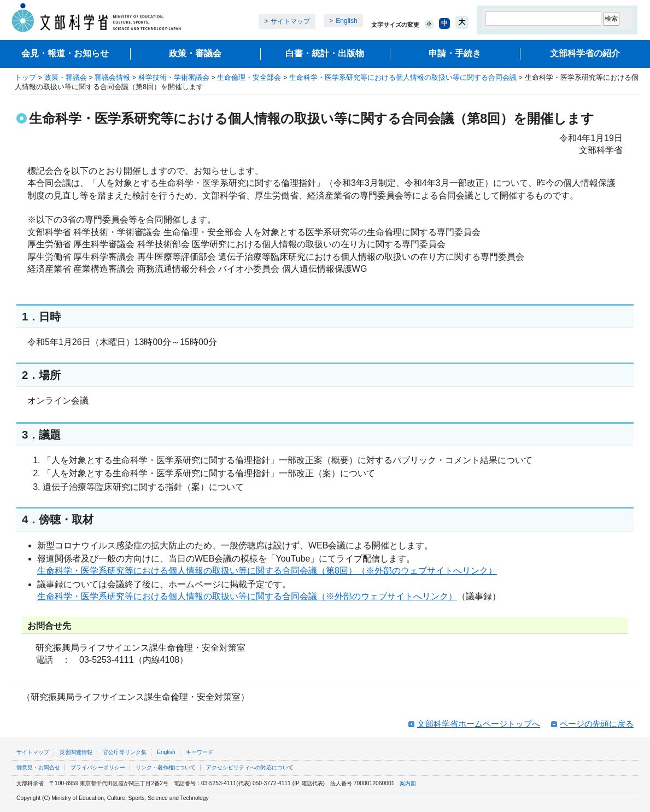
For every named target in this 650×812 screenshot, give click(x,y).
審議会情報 (112, 77)
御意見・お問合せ (38, 767)
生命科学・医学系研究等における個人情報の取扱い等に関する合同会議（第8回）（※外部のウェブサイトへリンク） (267, 571)
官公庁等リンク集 (125, 752)
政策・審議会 (195, 53)
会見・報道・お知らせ (65, 53)
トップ (25, 77)
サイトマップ (290, 21)
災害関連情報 (76, 752)
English (346, 21)
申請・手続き (455, 53)
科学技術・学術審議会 (174, 77)
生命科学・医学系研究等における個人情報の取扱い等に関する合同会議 (403, 77)
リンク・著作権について (166, 767)
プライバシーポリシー (98, 767)
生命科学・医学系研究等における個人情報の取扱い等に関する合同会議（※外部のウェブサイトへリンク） (247, 596)
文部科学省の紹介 (585, 53)
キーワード (200, 752)
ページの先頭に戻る (597, 724)
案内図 (408, 783)
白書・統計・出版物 (325, 53)
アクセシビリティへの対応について (250, 767)
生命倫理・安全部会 (249, 77)
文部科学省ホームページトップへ (479, 724)
